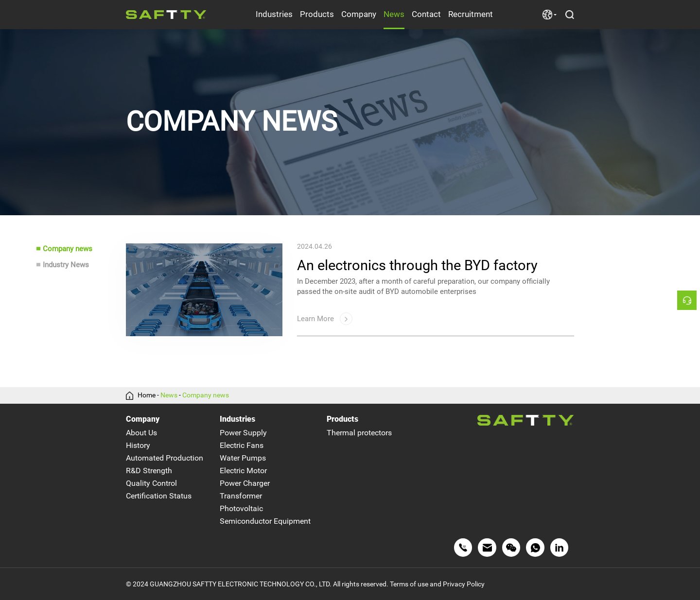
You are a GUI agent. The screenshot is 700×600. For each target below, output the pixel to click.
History (138, 445)
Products (317, 14)
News (394, 14)
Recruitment (471, 14)
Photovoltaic (241, 508)
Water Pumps (243, 458)
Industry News (66, 265)
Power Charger (245, 483)
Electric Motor (243, 471)
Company (359, 14)
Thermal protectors (359, 433)
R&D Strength (149, 471)
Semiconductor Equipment (265, 521)
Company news (68, 249)
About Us (141, 433)
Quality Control (151, 483)
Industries (274, 14)
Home (147, 395)
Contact (426, 14)
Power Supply (243, 433)
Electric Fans (242, 445)
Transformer (241, 496)
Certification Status (159, 496)
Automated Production (165, 458)
